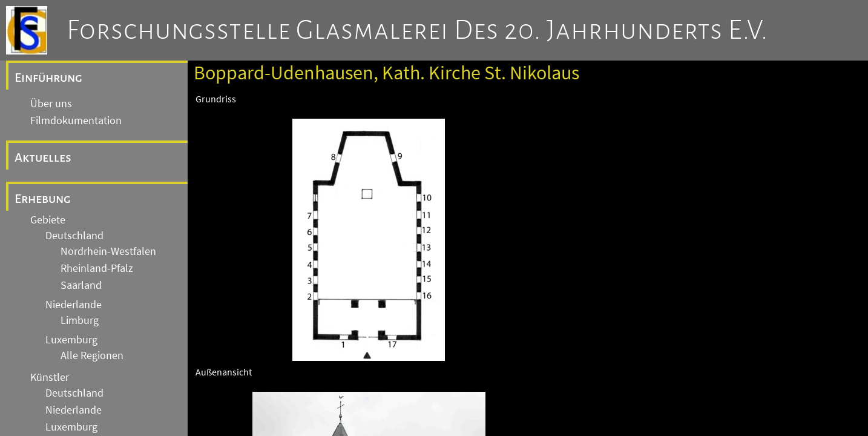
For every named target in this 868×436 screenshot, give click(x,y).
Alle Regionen (92, 355)
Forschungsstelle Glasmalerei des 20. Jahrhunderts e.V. (417, 30)
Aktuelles (43, 157)
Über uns (51, 104)
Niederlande (74, 305)
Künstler (50, 377)
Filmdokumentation (76, 121)
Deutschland (74, 236)
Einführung (48, 78)
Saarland (81, 285)
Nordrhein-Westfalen (108, 251)
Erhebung (43, 199)
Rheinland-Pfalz (97, 268)
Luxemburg (71, 340)
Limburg (80, 320)
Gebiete (48, 220)
